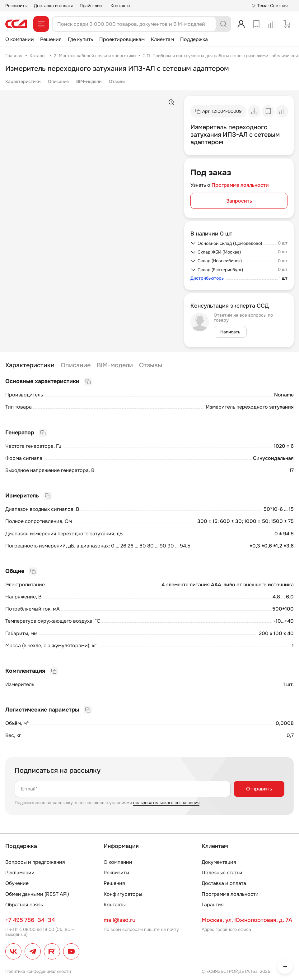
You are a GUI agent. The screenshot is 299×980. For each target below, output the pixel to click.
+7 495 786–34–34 (30, 920)
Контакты (120, 6)
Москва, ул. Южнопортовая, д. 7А (247, 920)
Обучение (17, 883)
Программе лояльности (240, 185)
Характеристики (23, 81)
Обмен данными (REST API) (37, 894)
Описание (58, 81)
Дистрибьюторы (208, 278)
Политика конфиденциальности (38, 971)
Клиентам (162, 39)
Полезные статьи (222, 873)
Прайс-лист (92, 6)
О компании (20, 39)
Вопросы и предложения (35, 862)
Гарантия (213, 905)
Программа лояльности (230, 894)
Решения (51, 39)
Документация (219, 862)
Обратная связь (24, 905)
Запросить (239, 201)
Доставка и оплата (54, 6)
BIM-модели (89, 81)
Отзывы (117, 81)
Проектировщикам (122, 39)
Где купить (80, 39)
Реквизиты (16, 6)
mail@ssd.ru (119, 920)
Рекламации (20, 873)
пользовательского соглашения (166, 803)
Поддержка (194, 39)
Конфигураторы (123, 894)
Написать (230, 332)
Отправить (259, 789)
